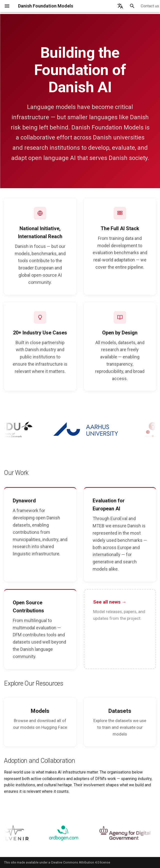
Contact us (150, 6)
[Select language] (120, 6)
